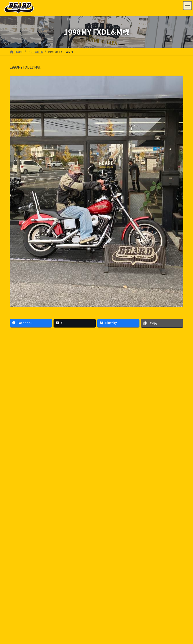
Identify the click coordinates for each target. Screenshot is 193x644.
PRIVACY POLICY (26, 555)
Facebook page (142, 577)
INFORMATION (22, 638)
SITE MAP (54, 555)
